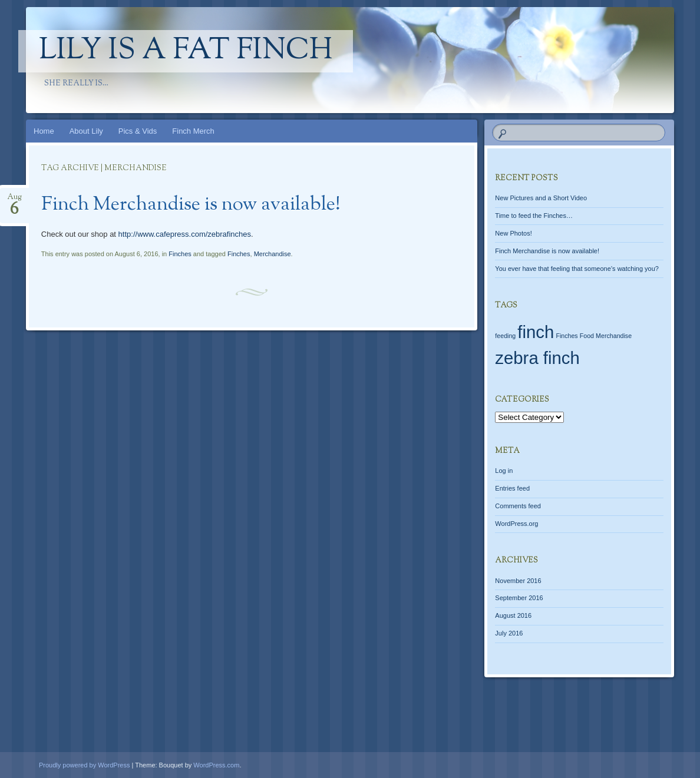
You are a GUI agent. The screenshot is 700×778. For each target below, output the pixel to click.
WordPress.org (516, 524)
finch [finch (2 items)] (536, 332)
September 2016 (519, 598)
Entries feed (512, 488)
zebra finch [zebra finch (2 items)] (537, 358)
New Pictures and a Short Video (541, 198)
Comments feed (518, 506)
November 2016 (518, 581)
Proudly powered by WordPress (84, 765)
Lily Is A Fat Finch (186, 51)
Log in (504, 471)
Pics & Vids (138, 131)
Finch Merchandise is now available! (191, 205)
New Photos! (513, 233)
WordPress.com (216, 765)
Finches (180, 254)
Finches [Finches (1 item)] (567, 336)
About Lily (86, 131)
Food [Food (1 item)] (587, 336)
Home (44, 131)
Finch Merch (193, 131)
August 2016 (513, 615)
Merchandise (273, 254)
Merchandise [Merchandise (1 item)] (614, 336)
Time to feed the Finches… (534, 216)
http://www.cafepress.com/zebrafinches (185, 234)
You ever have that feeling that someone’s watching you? (577, 269)
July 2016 (509, 633)
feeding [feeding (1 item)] (505, 336)
